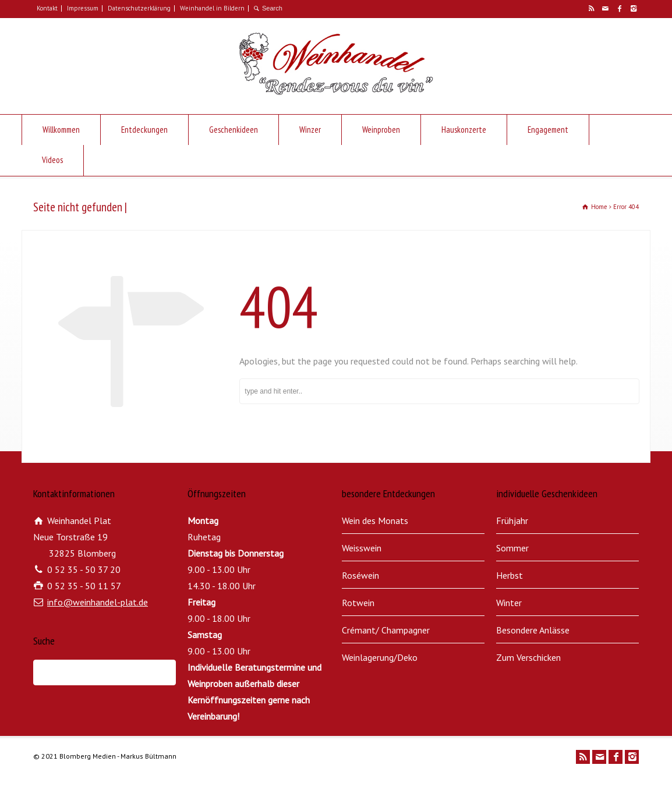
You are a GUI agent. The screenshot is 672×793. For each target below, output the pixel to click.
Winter (509, 603)
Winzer (310, 130)
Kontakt (47, 8)
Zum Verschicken (528, 657)
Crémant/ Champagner (386, 630)
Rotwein (358, 603)
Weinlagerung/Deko (380, 657)
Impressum (83, 8)
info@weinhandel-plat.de (98, 602)
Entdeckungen (144, 130)
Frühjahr (512, 521)
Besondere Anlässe (533, 630)
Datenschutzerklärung (139, 8)
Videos (52, 160)
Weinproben (381, 130)
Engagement (548, 130)
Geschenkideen (234, 130)
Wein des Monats (375, 521)
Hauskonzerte (464, 130)
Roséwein (360, 575)
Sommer (512, 548)
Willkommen (61, 130)
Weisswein (362, 548)
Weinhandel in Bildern (212, 8)
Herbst (510, 575)
